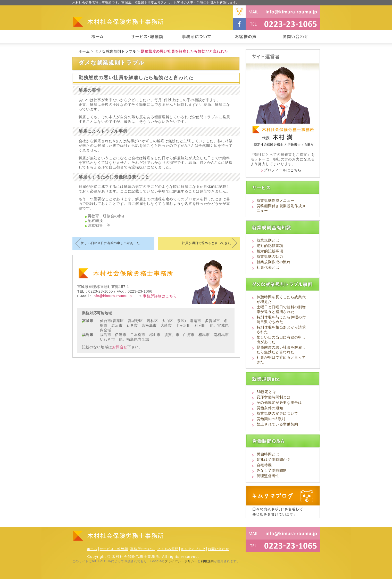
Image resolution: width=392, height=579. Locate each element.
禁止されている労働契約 (278, 424)
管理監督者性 (268, 476)
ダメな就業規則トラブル (115, 51)
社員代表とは (268, 267)
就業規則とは (268, 240)
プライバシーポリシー (181, 561)
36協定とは (266, 392)
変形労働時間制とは (274, 397)
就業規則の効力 (270, 256)
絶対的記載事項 (270, 246)
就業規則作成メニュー (276, 200)
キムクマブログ (193, 549)
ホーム (84, 51)
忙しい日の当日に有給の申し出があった (111, 243)
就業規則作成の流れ (274, 262)
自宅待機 (264, 465)
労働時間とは (268, 454)
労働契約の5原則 (271, 419)
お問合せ (120, 347)
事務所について (143, 549)
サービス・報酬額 (114, 549)
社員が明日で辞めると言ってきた (207, 243)
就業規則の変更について (278, 413)
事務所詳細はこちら (160, 296)
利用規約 (207, 561)
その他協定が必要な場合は (279, 403)
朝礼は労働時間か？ (274, 460)
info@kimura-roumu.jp (112, 296)
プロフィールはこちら (283, 170)
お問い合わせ (218, 549)
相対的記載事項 (270, 251)
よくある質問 (168, 549)
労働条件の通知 (270, 408)
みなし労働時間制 (272, 470)
